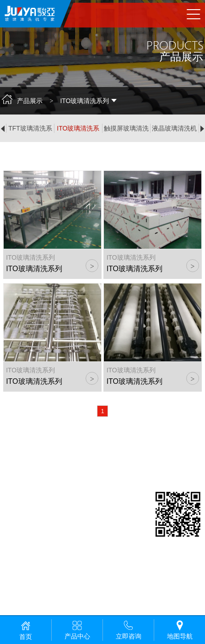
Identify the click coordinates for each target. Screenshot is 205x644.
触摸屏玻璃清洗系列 (126, 129)
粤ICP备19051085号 (33, 586)
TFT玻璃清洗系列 (30, 129)
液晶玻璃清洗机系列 (174, 129)
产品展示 (30, 101)
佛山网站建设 (53, 597)
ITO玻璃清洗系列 (78, 129)
